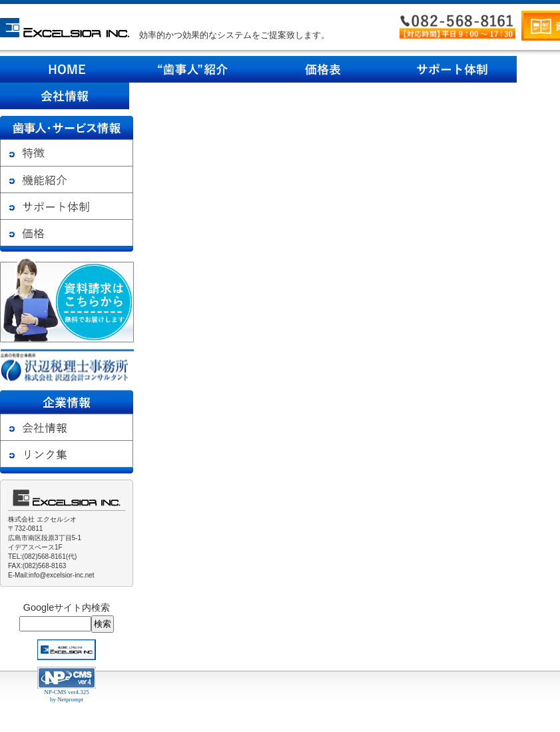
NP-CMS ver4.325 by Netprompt (67, 696)
